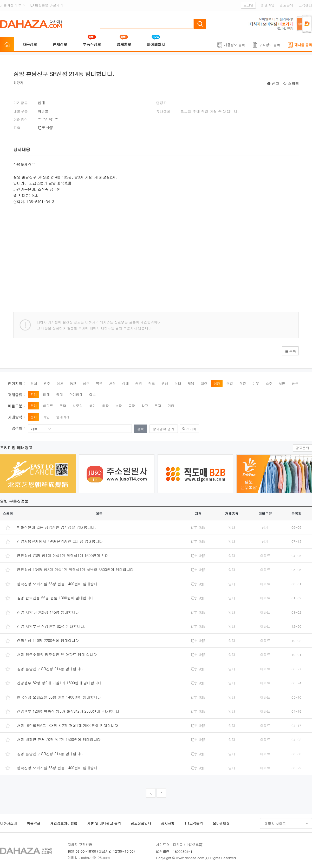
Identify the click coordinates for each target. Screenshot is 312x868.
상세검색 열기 (164, 429)
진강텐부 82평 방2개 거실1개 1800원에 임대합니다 (59, 683)
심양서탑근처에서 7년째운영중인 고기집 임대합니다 (60, 541)
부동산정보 (92, 44)
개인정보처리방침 (64, 823)
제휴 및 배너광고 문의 (104, 823)
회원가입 (268, 5)
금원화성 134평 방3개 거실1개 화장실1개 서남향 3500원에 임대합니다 (75, 569)
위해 (165, 383)
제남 (191, 383)
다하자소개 (8, 823)
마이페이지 (156, 44)
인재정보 (60, 44)
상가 (92, 406)
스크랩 (291, 83)
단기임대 (76, 395)
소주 (269, 383)
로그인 (248, 5)
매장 (106, 406)
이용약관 (34, 823)
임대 (60, 395)
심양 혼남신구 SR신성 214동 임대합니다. (51, 669)
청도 (152, 383)
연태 (178, 383)
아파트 (48, 406)
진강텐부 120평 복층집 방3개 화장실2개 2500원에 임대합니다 (68, 711)
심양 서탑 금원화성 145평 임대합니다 (48, 612)
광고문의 (287, 5)
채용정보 (30, 44)
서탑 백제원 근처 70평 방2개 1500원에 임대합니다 (59, 739)
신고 (273, 83)
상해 (125, 383)
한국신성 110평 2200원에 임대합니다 (48, 640)
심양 (217, 383)
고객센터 (305, 5)
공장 (132, 406)
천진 (112, 383)
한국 (295, 383)
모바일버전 (221, 823)
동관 (73, 383)
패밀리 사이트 (275, 823)
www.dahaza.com (190, 858)
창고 (145, 406)
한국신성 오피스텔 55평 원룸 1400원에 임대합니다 (59, 584)
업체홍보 (124, 44)
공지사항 (168, 823)
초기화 (191, 429)
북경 (99, 383)
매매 (46, 395)
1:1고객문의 (194, 823)
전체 (34, 383)
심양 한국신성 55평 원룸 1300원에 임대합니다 (55, 598)
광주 (47, 383)
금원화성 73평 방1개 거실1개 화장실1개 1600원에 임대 (63, 555)
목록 (290, 351)
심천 (60, 383)
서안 (282, 383)
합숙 (92, 395)
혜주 (86, 383)
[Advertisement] (91, 254)
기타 (171, 406)
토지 (158, 406)
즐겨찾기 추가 (12, 5)
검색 (200, 24)
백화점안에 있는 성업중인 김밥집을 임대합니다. (56, 527)
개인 (46, 417)
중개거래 (63, 417)
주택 (63, 406)
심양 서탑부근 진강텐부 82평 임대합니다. (51, 626)
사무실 (78, 406)
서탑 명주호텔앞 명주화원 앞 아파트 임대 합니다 (57, 654)
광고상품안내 (141, 823)
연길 (230, 383)
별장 (119, 406)
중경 (139, 383)
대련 (204, 383)
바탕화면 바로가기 (47, 5)
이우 (256, 383)
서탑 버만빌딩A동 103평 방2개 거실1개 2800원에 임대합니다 (67, 725)
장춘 (243, 383)
